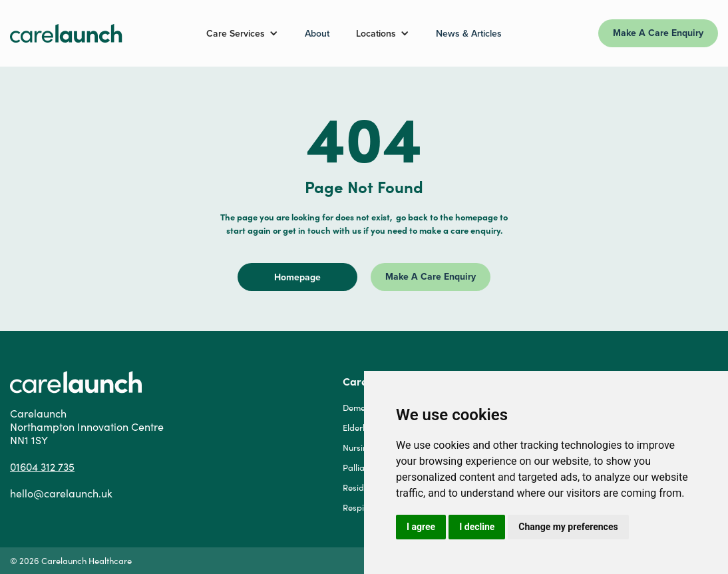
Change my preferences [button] (568, 527)
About (317, 33)
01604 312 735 (42, 467)
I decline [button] (477, 527)
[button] (242, 33)
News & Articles (469, 33)
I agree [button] (421, 527)
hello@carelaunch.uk (61, 493)
